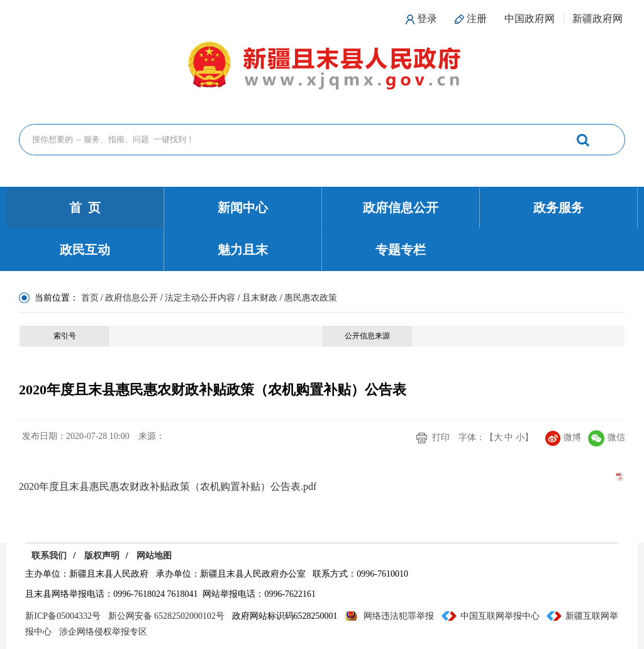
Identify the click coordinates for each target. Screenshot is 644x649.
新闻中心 (243, 208)
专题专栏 (401, 250)
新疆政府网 (597, 19)
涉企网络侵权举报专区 (103, 632)
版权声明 (102, 556)
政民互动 (85, 250)
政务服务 (558, 208)
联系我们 (49, 556)
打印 (441, 437)
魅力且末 (243, 250)
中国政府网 (530, 19)
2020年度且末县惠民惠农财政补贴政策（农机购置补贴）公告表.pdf (168, 486)
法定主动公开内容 (200, 298)
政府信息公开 (401, 208)
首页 (90, 298)
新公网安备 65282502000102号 (167, 616)
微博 (563, 437)
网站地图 (154, 556)
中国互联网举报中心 (500, 616)
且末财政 (260, 298)
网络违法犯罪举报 (399, 616)
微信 (607, 437)
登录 (427, 19)
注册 (477, 19)
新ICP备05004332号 (63, 616)
